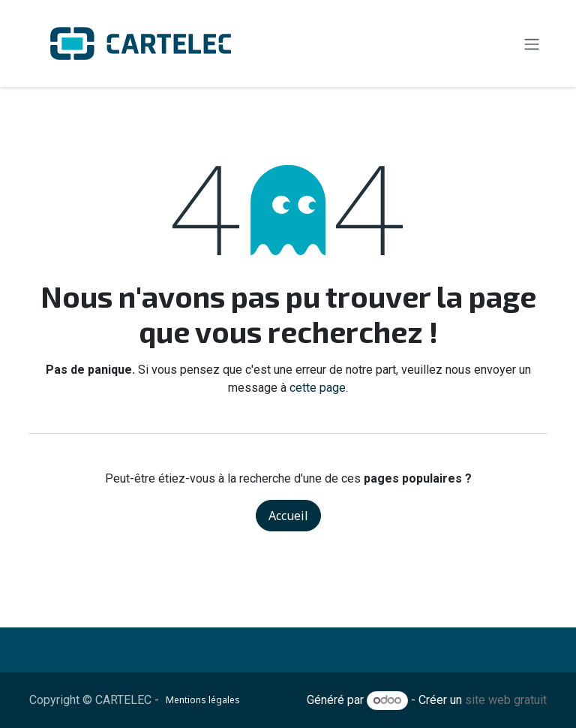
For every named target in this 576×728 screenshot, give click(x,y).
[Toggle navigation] (532, 44)
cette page (318, 388)
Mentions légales (203, 700)
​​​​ (256, 700)
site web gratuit (506, 700)
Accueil (288, 516)
